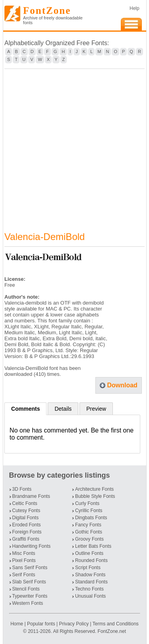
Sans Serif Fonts (30, 568)
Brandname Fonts (31, 496)
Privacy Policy (74, 624)
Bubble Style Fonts (95, 496)
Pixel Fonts (24, 560)
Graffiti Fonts (26, 539)
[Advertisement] (74, 145)
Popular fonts (41, 624)
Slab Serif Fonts (29, 582)
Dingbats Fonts (91, 518)
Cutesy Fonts (26, 511)
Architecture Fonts (94, 489)
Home (17, 624)
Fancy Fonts (88, 525)
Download (122, 385)
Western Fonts (28, 603)
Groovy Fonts (89, 539)
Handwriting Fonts (32, 546)
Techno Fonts (89, 589)
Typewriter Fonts (30, 596)
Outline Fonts (89, 553)
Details (63, 409)
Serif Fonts (24, 575)
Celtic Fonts (25, 503)
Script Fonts (88, 568)
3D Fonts (22, 489)
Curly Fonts (87, 503)
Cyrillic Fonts (89, 511)
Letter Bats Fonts (93, 546)
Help (134, 8)
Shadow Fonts (90, 575)
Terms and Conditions (116, 624)
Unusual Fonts (90, 596)
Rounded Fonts (91, 560)
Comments (25, 409)
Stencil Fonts (26, 589)
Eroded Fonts (27, 525)
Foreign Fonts (27, 532)
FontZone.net (112, 631)
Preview (96, 409)
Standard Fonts (91, 582)
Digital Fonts (26, 518)
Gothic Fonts (89, 532)
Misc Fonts (24, 553)
